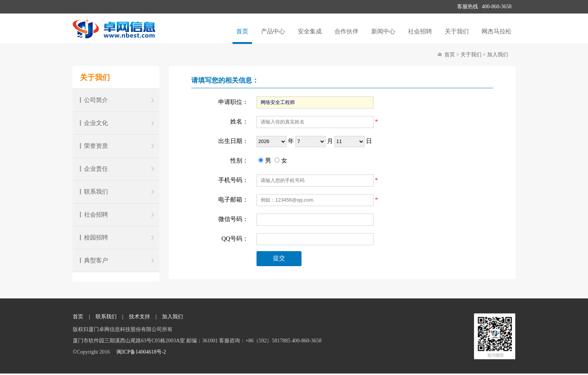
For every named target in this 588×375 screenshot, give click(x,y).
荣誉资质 (118, 146)
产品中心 (273, 31)
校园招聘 (118, 237)
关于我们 (457, 31)
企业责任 (118, 169)
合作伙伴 (346, 31)
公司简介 (118, 100)
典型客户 (118, 260)
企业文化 (118, 123)
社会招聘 (420, 31)
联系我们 (118, 192)
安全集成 (310, 31)
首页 (242, 31)
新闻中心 (383, 31)
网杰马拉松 (496, 31)
